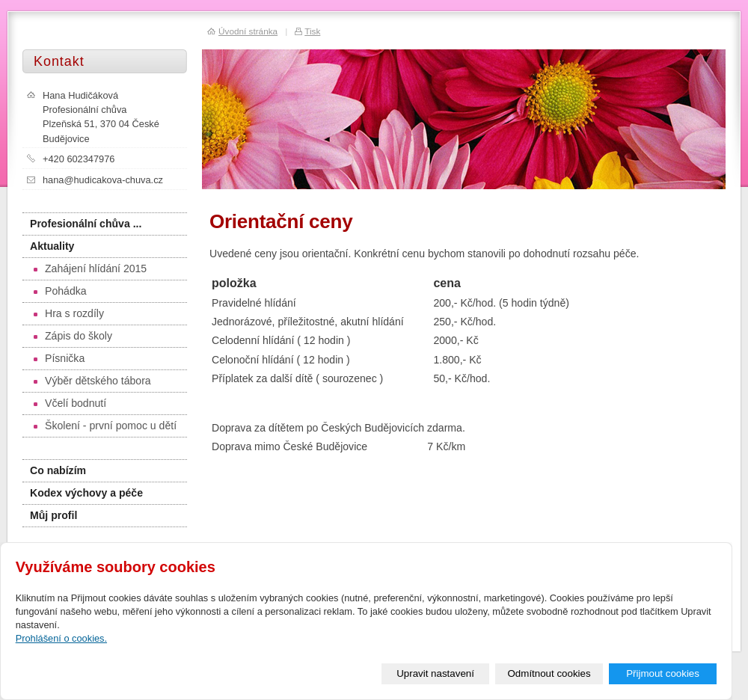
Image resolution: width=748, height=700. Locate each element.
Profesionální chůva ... (86, 224)
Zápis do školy (73, 336)
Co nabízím (58, 470)
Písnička (59, 358)
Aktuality (52, 246)
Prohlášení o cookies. (61, 638)
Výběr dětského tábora (92, 381)
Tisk (312, 31)
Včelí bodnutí (70, 403)
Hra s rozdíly (69, 313)
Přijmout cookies (663, 673)
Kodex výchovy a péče (86, 493)
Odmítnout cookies (549, 673)
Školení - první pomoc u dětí (105, 426)
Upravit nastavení (435, 673)
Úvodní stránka (248, 31)
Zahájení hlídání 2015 (90, 268)
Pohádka (60, 291)
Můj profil (53, 515)
